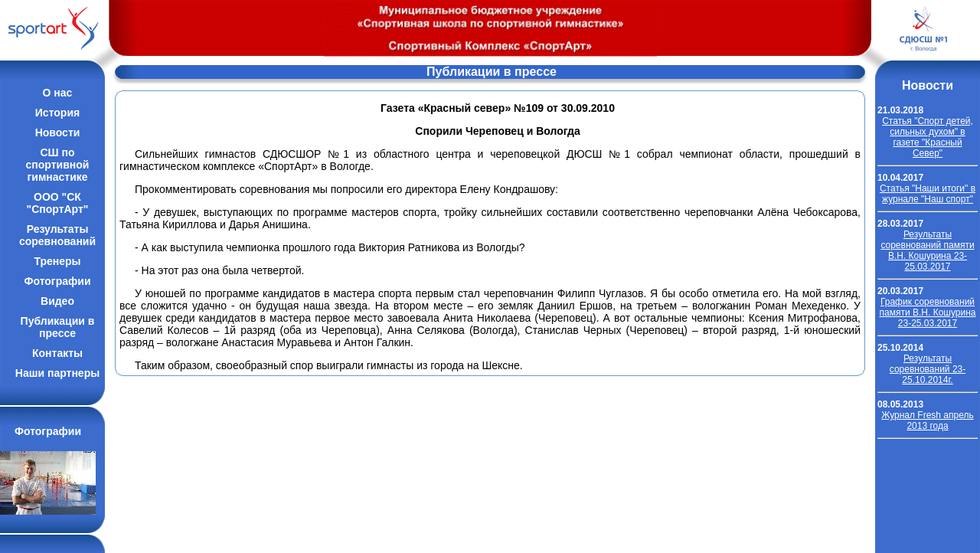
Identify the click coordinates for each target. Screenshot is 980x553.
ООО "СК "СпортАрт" (58, 203)
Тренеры (57, 261)
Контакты (57, 353)
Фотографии (57, 281)
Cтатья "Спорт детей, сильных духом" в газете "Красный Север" (928, 137)
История (57, 113)
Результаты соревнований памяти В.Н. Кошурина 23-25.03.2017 (927, 250)
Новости (58, 133)
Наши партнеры (57, 373)
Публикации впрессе (58, 327)
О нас (58, 93)
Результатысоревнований (57, 235)
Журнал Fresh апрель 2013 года (928, 420)
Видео (57, 301)
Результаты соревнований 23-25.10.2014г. (928, 369)
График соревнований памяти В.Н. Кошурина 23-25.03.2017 (928, 312)
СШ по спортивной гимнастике (58, 165)
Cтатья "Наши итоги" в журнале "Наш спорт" (928, 194)
